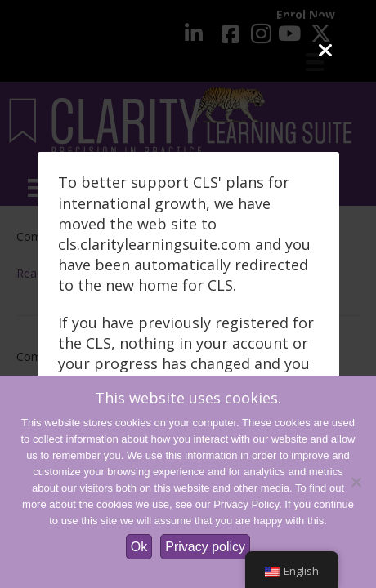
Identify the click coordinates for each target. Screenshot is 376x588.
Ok (139, 547)
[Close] (325, 51)
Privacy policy (205, 547)
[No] (356, 482)
